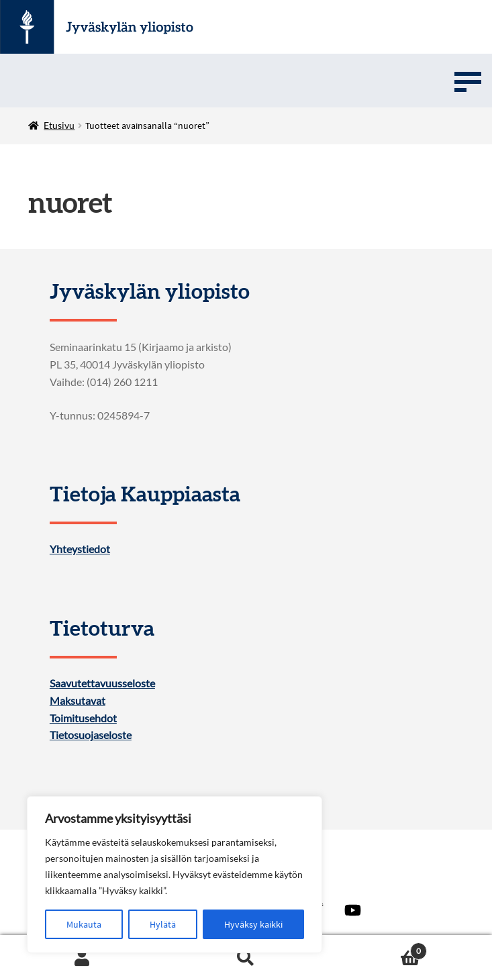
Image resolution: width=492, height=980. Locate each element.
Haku (246, 958)
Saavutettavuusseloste (102, 683)
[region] (175, 875)
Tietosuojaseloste (91, 735)
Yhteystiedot (80, 549)
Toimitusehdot (83, 718)
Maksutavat (78, 701)
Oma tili (82, 958)
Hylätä (163, 924)
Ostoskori (378, 948)
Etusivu (59, 125)
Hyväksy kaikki (253, 924)
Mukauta (84, 924)
